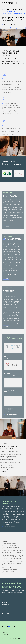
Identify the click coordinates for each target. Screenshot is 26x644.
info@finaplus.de (6, 605)
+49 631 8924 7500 (6, 616)
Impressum (4, 632)
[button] (1, 174)
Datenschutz (5, 635)
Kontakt (21, 3)
